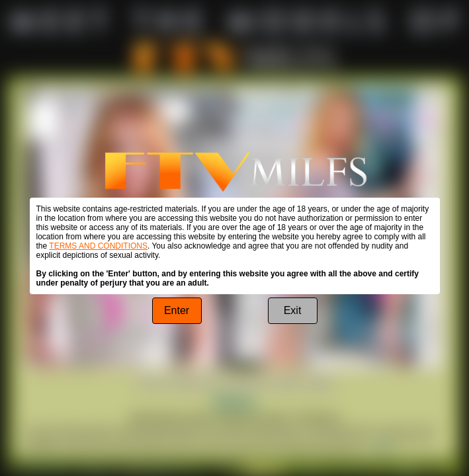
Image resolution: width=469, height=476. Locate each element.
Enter (177, 310)
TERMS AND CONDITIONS (98, 246)
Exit (293, 310)
